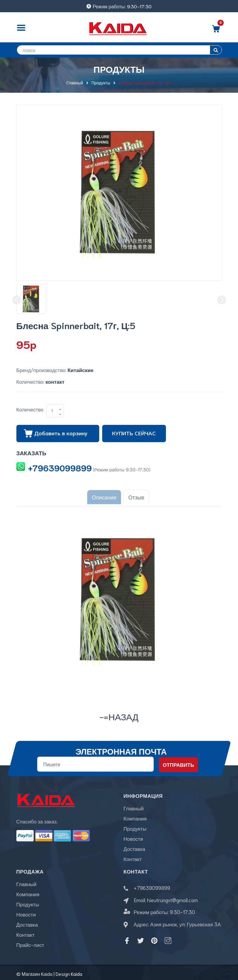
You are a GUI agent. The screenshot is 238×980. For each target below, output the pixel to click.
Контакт (133, 856)
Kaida (77, 971)
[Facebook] (127, 938)
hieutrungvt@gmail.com (172, 897)
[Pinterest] (154, 938)
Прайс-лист (30, 942)
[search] (119, 50)
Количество (30, 409)
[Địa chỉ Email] (95, 762)
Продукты (135, 826)
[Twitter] (141, 938)
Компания (135, 816)
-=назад (119, 714)
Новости (133, 836)
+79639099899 (60, 467)
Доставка (134, 846)
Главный (134, 806)
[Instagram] (168, 938)
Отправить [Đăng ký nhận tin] (178, 762)
